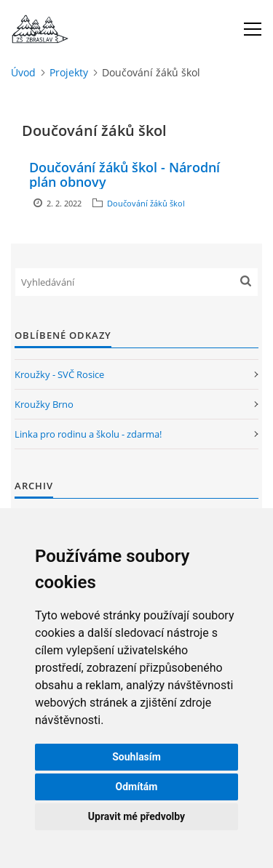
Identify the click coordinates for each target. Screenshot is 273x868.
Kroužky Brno (44, 404)
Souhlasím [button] (136, 757)
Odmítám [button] (137, 787)
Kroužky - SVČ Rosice (59, 374)
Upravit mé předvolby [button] (136, 816)
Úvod (23, 72)
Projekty (69, 72)
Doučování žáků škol (146, 203)
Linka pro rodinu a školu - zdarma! (88, 434)
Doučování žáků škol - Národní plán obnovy (124, 174)
